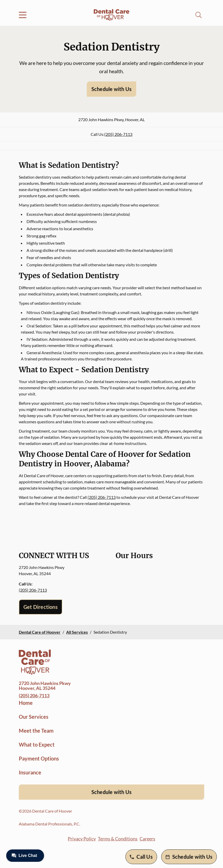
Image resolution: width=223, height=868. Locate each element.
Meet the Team (36, 731)
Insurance (30, 772)
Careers (147, 839)
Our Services (34, 717)
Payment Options (39, 758)
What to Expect (37, 745)
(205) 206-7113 (118, 134)
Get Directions (41, 607)
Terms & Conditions (118, 839)
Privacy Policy (82, 839)
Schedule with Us (111, 89)
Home (26, 703)
